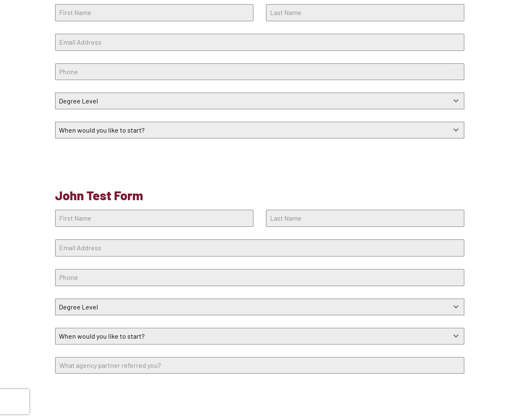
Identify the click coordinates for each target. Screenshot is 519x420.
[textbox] (252, 101)
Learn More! (77, 159)
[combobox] (260, 101)
